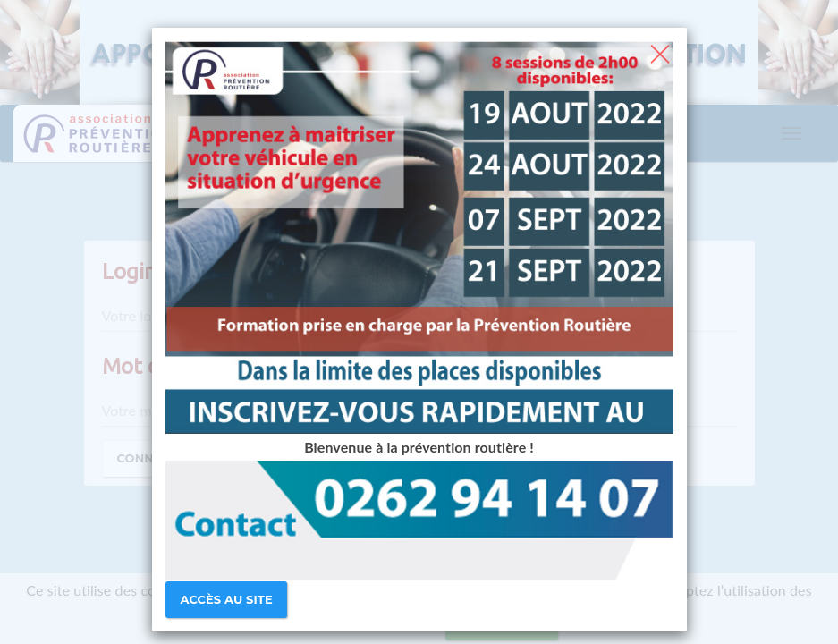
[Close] (660, 52)
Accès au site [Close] (227, 599)
